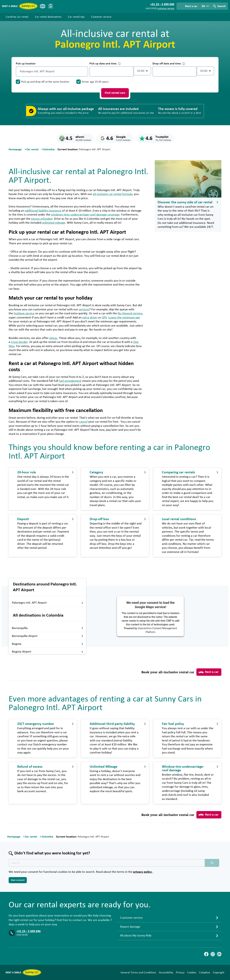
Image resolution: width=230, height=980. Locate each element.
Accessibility (166, 972)
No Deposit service (130, 313)
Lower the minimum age (124, 318)
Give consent (18, 880)
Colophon (205, 972)
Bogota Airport (48, 652)
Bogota (48, 644)
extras (53, 338)
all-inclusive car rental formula (113, 194)
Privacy (180, 972)
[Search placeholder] (212, 863)
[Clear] (84, 72)
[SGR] (50, 6)
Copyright (219, 972)
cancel (83, 422)
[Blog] (219, 954)
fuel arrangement (70, 381)
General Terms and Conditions (138, 972)
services (84, 309)
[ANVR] (43, 6)
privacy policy (143, 872)
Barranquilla (48, 628)
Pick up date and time (105, 64)
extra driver (90, 318)
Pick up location (26, 64)
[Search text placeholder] (107, 863)
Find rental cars (115, 93)
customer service (166, 8)
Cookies (192, 972)
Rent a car (209, 672)
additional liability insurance (43, 211)
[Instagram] (213, 954)
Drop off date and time (169, 64)
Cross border (19, 342)
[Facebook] (206, 954)
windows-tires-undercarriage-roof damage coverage (85, 215)
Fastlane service (24, 313)
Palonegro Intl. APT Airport (48, 603)
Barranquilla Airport (48, 636)
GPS (104, 318)
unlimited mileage (54, 223)
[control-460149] (111, 72)
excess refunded (42, 219)
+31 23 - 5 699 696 (29, 931)
